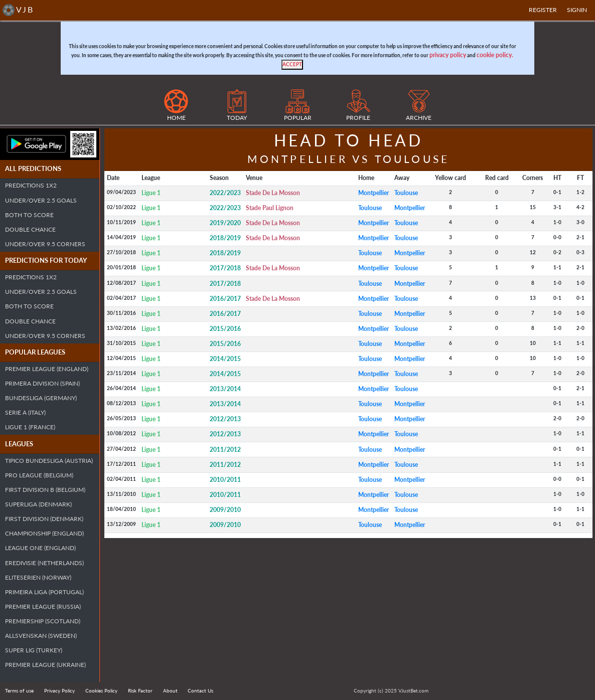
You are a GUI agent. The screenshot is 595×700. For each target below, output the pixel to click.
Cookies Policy (101, 690)
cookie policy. (495, 55)
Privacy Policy (59, 690)
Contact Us (200, 690)
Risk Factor (140, 690)
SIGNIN (577, 10)
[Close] (292, 65)
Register (543, 10)
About (170, 690)
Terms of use (19, 690)
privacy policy (448, 55)
